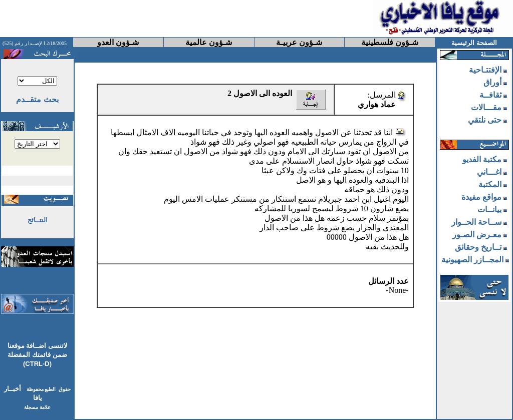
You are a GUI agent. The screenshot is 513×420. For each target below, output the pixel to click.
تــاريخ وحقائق (478, 247)
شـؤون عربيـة (299, 42)
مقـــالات (486, 107)
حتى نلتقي (485, 120)
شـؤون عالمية (209, 42)
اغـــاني (489, 172)
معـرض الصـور (477, 235)
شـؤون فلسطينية (390, 42)
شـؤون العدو (118, 42)
